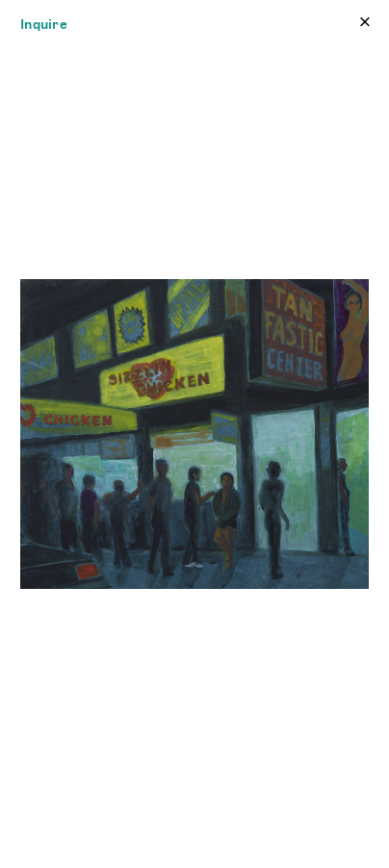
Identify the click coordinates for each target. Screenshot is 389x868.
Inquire (44, 24)
